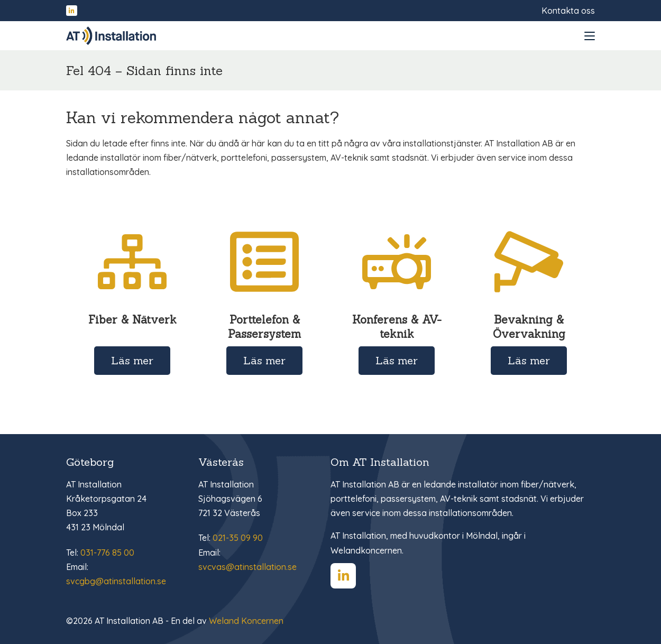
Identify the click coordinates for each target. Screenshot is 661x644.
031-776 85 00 (107, 553)
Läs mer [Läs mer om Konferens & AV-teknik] (397, 360)
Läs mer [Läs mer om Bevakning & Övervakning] (529, 360)
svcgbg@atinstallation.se (116, 581)
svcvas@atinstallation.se (247, 567)
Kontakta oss (568, 11)
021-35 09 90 (238, 538)
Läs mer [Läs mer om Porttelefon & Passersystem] (264, 360)
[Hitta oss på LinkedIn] (72, 11)
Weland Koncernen (246, 621)
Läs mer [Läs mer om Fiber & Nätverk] (132, 360)
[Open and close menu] (590, 36)
